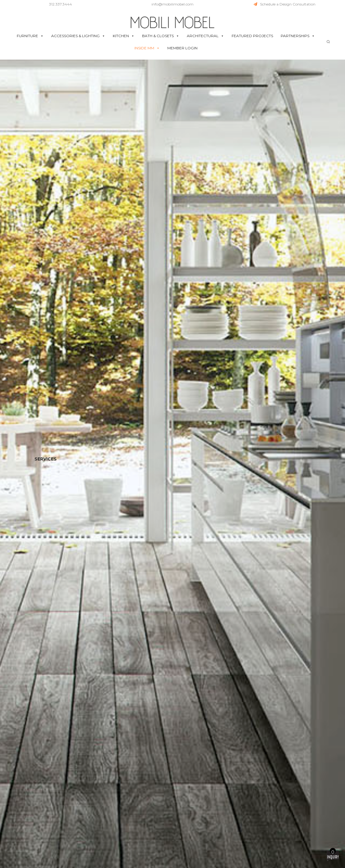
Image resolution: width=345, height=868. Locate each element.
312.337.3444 (60, 4)
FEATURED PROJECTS (252, 36)
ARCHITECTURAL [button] (205, 36)
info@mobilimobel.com (172, 4)
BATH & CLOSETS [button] (161, 36)
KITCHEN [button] (124, 36)
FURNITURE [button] (30, 36)
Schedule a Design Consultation (285, 4)
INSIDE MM (147, 48)
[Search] (328, 42)
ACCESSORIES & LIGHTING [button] (78, 36)
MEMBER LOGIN (182, 48)
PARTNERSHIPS (298, 36)
